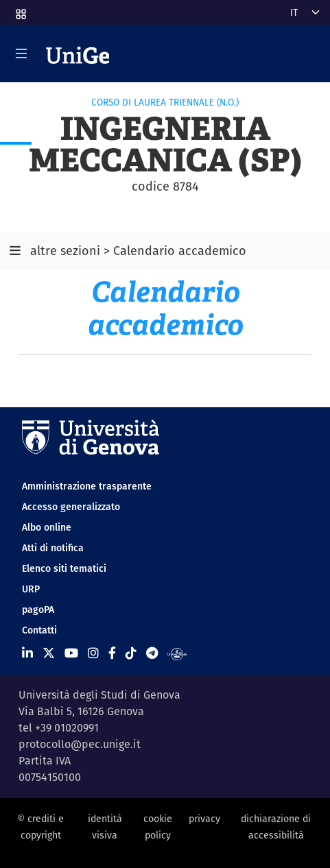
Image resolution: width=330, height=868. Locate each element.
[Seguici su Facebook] (112, 653)
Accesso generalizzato (71, 507)
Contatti (39, 630)
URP (31, 589)
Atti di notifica (53, 548)
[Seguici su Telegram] (152, 653)
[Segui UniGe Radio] (177, 653)
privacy (204, 819)
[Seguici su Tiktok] (131, 653)
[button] (20, 10)
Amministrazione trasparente (87, 486)
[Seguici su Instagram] (93, 653)
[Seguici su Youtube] (71, 653)
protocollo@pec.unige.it (80, 744)
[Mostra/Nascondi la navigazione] (21, 53)
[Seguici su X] (49, 653)
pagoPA (38, 610)
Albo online (47, 527)
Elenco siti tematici (64, 568)
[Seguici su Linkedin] (27, 653)
